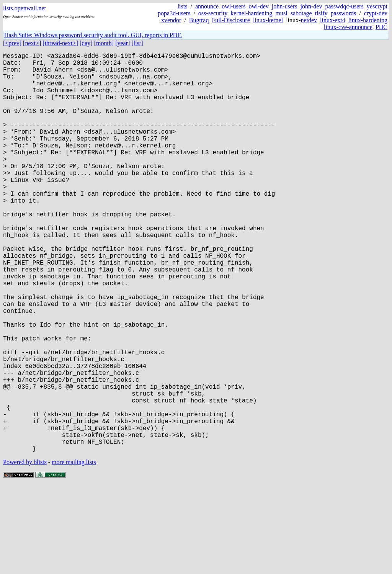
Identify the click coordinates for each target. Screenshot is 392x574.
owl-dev (258, 6)
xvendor (171, 20)
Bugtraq (199, 20)
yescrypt (377, 6)
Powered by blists (25, 551)
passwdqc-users (344, 6)
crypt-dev (376, 13)
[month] (104, 43)
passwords (344, 13)
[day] (86, 43)
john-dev (311, 6)
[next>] (32, 43)
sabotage (301, 13)
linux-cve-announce (348, 27)
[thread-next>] (60, 43)
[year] (122, 43)
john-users (285, 6)
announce (207, 6)
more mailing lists (74, 551)
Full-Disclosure (231, 20)
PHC (381, 27)
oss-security (213, 13)
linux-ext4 (333, 20)
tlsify (321, 13)
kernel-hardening (251, 13)
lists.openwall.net (24, 8)
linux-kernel (268, 20)
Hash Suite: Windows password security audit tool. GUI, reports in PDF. (93, 35)
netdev (309, 20)
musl (282, 13)
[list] (137, 43)
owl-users (234, 6)
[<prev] (12, 43)
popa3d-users (174, 13)
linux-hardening (368, 20)
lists (183, 6)
